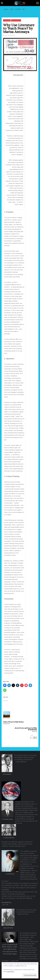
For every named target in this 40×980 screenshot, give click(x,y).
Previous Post (6, 724)
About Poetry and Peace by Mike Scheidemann (26, 729)
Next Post (35, 732)
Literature (7, 20)
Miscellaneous (16, 20)
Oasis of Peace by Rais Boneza (13, 722)
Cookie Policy (10, 972)
